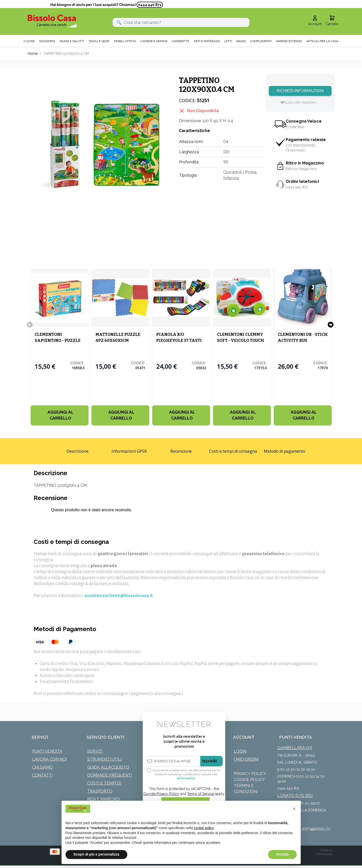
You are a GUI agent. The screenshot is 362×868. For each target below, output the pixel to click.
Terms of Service (201, 794)
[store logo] (52, 21)
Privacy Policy (250, 774)
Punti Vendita (47, 751)
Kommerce (325, 854)
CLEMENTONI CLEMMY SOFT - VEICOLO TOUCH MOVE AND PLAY (241, 340)
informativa (186, 778)
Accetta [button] (282, 854)
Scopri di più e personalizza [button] (96, 854)
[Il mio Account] (315, 21)
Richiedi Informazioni (300, 91)
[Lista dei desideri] (298, 102)
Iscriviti (210, 761)
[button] (294, 809)
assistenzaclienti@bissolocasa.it (119, 596)
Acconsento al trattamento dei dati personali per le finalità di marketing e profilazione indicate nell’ (186, 774)
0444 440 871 (150, 5)
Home (33, 54)
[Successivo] (331, 325)
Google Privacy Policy (161, 794)
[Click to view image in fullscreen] (98, 145)
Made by (326, 850)
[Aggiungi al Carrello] (60, 415)
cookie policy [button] (204, 828)
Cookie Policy (249, 780)
